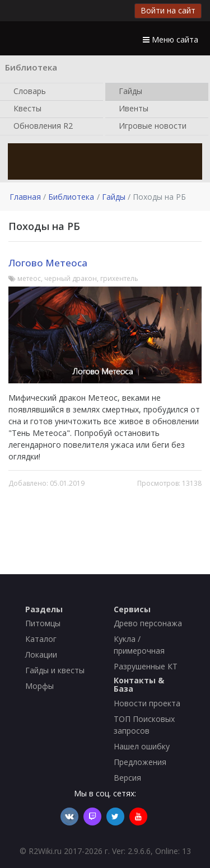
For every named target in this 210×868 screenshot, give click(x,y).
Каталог (41, 639)
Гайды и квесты (55, 670)
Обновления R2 (41, 126)
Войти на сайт (168, 10)
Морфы (39, 686)
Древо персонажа (148, 623)
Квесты (25, 109)
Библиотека (71, 197)
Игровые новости (150, 126)
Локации (41, 654)
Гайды (128, 92)
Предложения (140, 762)
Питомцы (43, 623)
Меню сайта (171, 39)
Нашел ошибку (142, 746)
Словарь (27, 92)
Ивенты (131, 109)
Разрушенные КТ (146, 666)
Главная (25, 197)
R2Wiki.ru (45, 851)
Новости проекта (147, 703)
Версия (127, 778)
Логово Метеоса (48, 263)
